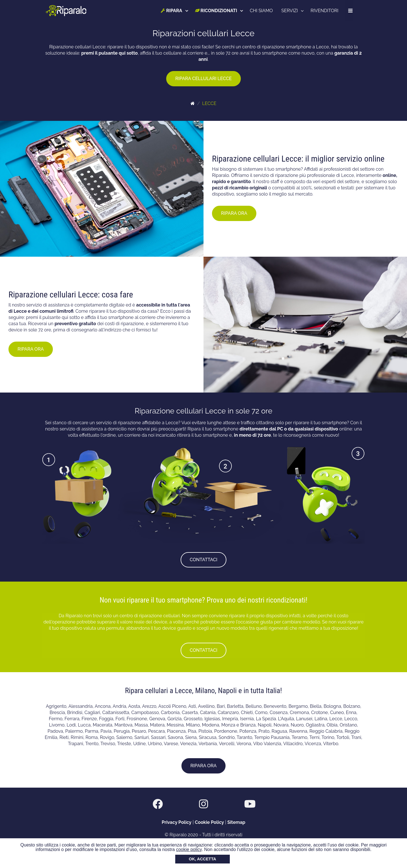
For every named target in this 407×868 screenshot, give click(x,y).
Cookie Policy (209, 822)
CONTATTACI (203, 560)
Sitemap (236, 822)
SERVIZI (290, 11)
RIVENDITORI (325, 11)
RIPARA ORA (234, 213)
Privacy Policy (177, 822)
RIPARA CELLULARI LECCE (203, 79)
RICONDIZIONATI (216, 11)
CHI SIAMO (262, 11)
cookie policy (189, 849)
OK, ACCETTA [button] (203, 859)
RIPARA (172, 11)
